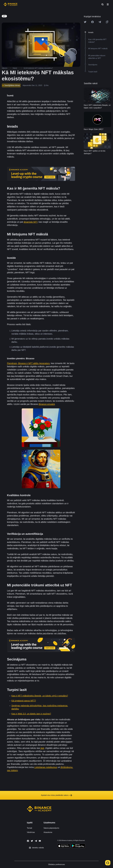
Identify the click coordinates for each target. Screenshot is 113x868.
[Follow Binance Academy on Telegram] (36, 841)
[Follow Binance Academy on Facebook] (28, 841)
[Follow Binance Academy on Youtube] (40, 841)
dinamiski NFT (30, 222)
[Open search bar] (102, 4)
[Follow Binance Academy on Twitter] (32, 841)
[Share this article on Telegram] (100, 22)
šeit (42, 748)
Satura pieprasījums (51, 828)
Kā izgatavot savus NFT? (24, 701)
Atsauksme (48, 832)
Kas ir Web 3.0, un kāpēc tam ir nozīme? (31, 714)
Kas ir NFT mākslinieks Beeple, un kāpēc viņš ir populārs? (40, 696)
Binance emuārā (47, 404)
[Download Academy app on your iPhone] (64, 846)
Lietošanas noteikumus (46, 767)
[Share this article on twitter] (85, 22)
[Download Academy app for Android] (78, 846)
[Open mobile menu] (108, 4)
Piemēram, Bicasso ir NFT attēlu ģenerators (28, 363)
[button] (108, 4)
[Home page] (10, 4)
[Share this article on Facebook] (92, 22)
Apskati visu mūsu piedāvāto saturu (56, 795)
